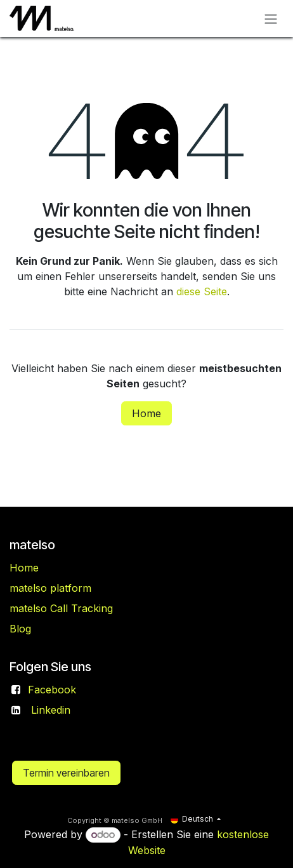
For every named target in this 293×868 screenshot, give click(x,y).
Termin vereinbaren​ (66, 773)
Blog (20, 629)
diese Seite (202, 291)
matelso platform (50, 588)
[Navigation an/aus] (271, 18)
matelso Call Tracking (61, 608)
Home (146, 413)
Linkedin (51, 710)
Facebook (52, 690)
